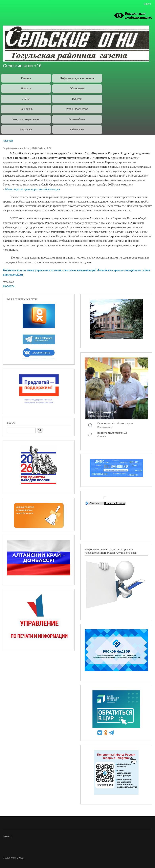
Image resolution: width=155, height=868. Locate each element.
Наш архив (26, 109)
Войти (147, 4)
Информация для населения (77, 78)
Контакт (7, 836)
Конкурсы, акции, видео (26, 119)
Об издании (77, 130)
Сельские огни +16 (22, 66)
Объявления (77, 88)
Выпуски (77, 99)
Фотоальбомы (77, 119)
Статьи (26, 99)
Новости (26, 88)
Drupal (21, 858)
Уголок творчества (77, 109)
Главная (26, 78)
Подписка (26, 130)
